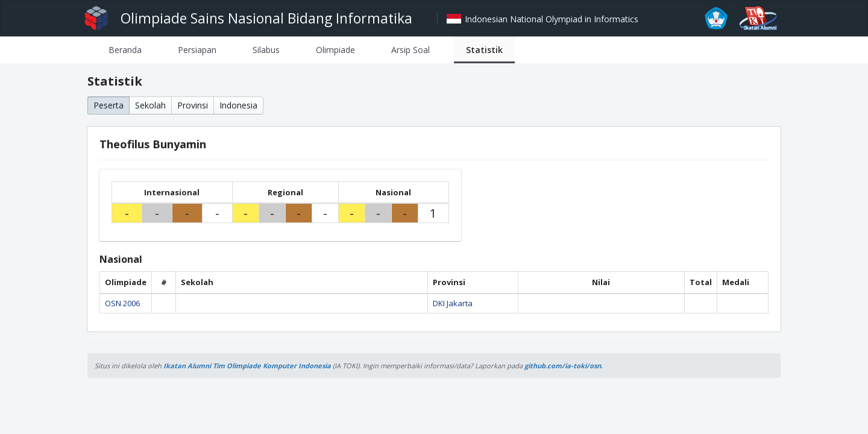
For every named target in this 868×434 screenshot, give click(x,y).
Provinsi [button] (193, 105)
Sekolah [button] (150, 105)
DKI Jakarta (453, 303)
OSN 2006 (122, 303)
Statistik (484, 50)
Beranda (125, 50)
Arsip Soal (410, 50)
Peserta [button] (108, 105)
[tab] (125, 50)
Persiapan (197, 50)
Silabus (266, 50)
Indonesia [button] (238, 105)
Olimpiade (335, 50)
